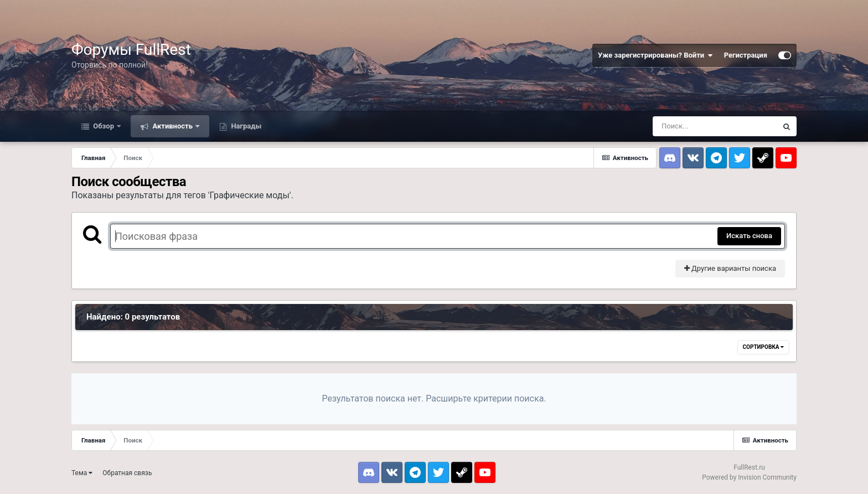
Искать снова (749, 236)
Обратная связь (127, 473)
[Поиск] (715, 126)
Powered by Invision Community (749, 477)
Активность (172, 126)
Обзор (104, 126)
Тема (82, 473)
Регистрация (746, 55)
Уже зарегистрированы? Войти (655, 55)
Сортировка (763, 347)
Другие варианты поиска (730, 268)
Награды (245, 126)
